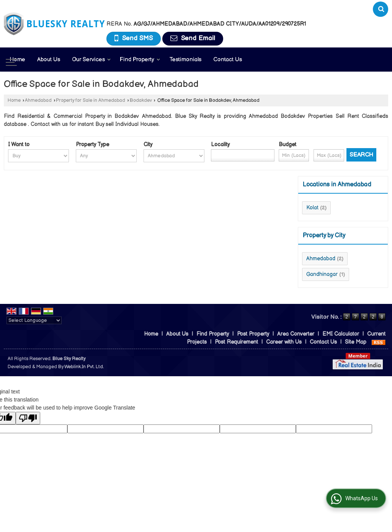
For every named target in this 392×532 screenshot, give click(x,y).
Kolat (312, 208)
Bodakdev (141, 100)
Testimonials (185, 60)
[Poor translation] (28, 418)
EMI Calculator (341, 334)
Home (17, 60)
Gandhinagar (322, 274)
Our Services (91, 60)
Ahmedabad (38, 100)
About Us (49, 60)
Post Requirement (236, 342)
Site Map (356, 342)
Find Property (140, 60)
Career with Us (284, 342)
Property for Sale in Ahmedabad (91, 100)
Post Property (253, 334)
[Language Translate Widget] (34, 320)
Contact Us (228, 60)
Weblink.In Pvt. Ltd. (84, 367)
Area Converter (296, 334)
